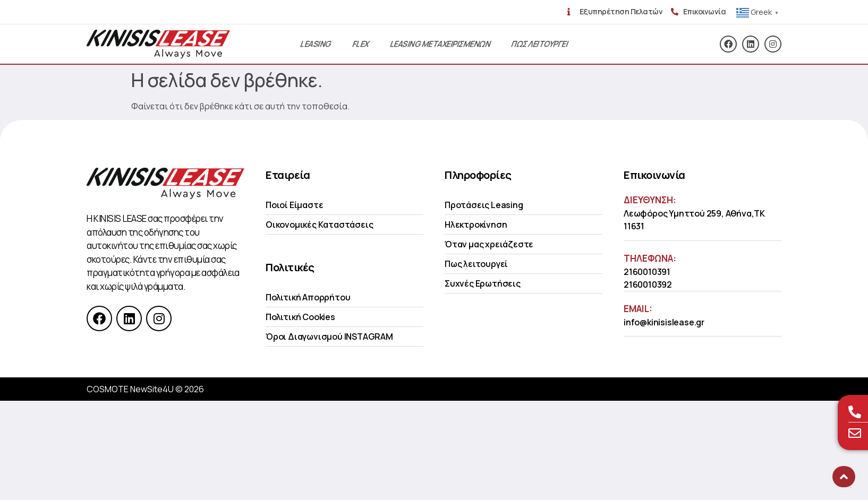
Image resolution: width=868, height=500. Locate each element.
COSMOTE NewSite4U (130, 389)
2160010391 (647, 272)
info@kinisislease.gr (664, 322)
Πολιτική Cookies (300, 317)
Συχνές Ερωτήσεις (483, 283)
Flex (361, 44)
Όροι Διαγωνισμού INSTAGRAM (329, 337)
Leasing (316, 44)
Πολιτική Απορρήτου (308, 297)
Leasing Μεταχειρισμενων (440, 44)
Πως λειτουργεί (476, 264)
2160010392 (648, 285)
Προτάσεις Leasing (484, 205)
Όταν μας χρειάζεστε (489, 244)
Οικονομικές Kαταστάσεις (319, 225)
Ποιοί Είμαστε (294, 205)
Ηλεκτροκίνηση (476, 225)
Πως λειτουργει (539, 44)
